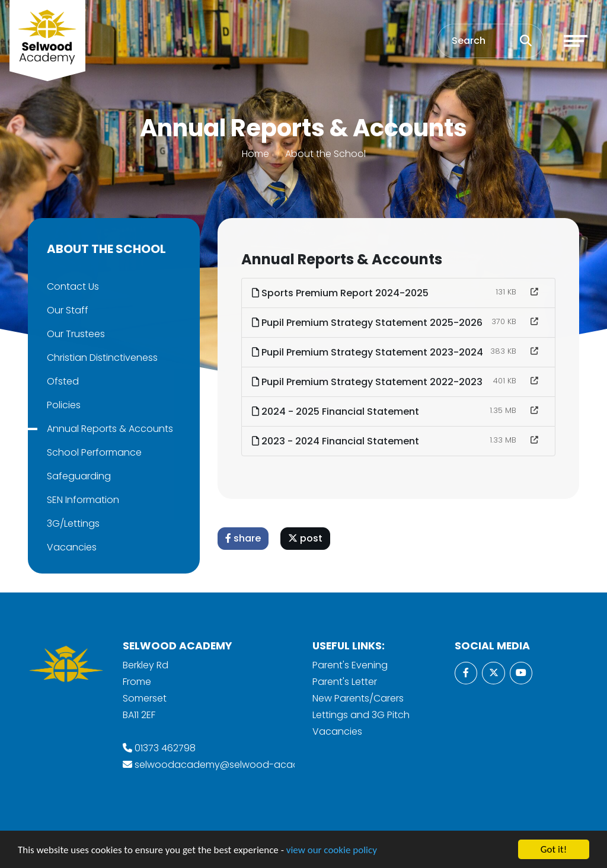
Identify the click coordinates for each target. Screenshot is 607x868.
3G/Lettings (73, 523)
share (244, 538)
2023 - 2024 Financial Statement (336, 441)
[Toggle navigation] (576, 41)
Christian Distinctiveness (102, 358)
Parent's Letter (345, 682)
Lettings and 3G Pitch (361, 715)
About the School (325, 154)
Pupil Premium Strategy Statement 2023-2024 (368, 352)
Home (255, 154)
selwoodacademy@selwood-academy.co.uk (240, 765)
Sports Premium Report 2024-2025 (341, 293)
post (306, 538)
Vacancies (71, 547)
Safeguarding (78, 476)
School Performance (94, 452)
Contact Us (72, 286)
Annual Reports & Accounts (109, 429)
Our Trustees (75, 334)
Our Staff (67, 310)
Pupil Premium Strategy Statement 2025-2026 (368, 323)
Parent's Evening (350, 665)
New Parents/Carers (358, 698)
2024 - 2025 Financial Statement (336, 411)
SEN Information (82, 500)
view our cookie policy (332, 851)
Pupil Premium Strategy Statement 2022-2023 (368, 382)
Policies (63, 405)
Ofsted (62, 381)
